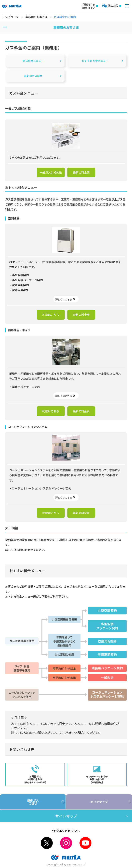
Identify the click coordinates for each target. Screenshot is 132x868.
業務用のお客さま (37, 17)
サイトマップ (66, 816)
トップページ (10, 17)
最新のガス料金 (33, 76)
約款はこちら (51, 315)
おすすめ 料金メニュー (95, 61)
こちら (64, 733)
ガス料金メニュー (33, 61)
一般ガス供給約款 (51, 172)
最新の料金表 (81, 172)
